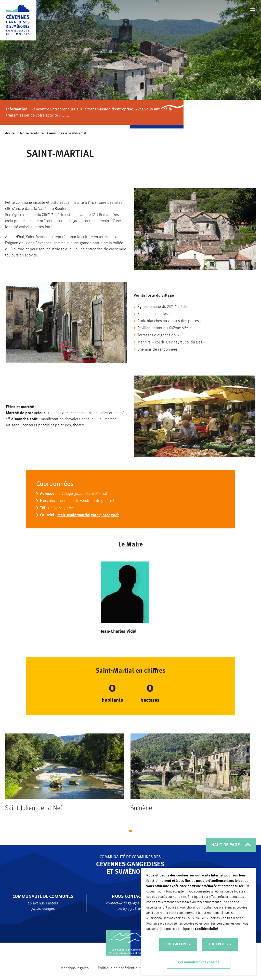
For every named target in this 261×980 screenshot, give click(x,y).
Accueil (11, 133)
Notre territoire (32, 133)
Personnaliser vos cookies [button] (199, 962)
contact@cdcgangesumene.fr (128, 903)
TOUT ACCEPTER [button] (178, 944)
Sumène (141, 812)
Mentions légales (75, 968)
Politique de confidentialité (120, 968)
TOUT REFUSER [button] (220, 944)
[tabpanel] (65, 779)
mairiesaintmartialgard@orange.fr (88, 517)
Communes (56, 133)
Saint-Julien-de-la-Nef (34, 812)
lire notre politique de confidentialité (189, 929)
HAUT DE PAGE (231, 845)
